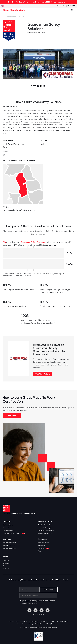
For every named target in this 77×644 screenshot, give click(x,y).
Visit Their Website (43, 374)
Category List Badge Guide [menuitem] (58, 621)
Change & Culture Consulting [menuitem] (14, 533)
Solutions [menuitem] (7, 539)
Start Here (12, 415)
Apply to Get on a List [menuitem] (45, 533)
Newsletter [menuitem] (41, 545)
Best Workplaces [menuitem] (8, 531)
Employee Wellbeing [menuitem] (9, 543)
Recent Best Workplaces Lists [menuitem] (47, 528)
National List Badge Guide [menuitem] (38, 621)
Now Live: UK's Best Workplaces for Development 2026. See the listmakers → (37, 2)
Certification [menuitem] (7, 528)
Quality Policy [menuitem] (56, 624)
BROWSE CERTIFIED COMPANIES (14, 17)
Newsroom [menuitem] (6, 566)
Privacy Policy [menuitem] (45, 624)
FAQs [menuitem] (40, 551)
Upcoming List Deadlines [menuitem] (46, 531)
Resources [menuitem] (42, 539)
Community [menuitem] (43, 548)
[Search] (61, 6)
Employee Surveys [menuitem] (8, 525)
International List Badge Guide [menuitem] (28, 624)
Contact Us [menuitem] (6, 569)
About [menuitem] (5, 557)
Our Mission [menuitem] (6, 560)
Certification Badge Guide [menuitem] (18, 621)
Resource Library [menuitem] (43, 543)
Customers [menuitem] (6, 563)
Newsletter (71, 6)
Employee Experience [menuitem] (10, 548)
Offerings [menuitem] (7, 521)
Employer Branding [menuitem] (9, 545)
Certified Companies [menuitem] (44, 525)
